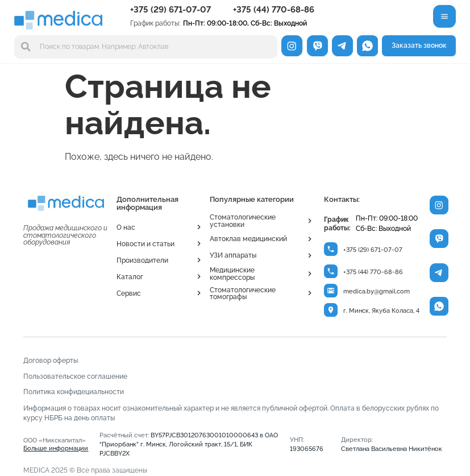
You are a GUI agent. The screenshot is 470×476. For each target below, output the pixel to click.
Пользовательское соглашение (75, 378)
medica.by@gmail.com (377, 293)
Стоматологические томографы (243, 293)
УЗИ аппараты (233, 255)
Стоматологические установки (243, 220)
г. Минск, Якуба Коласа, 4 (382, 312)
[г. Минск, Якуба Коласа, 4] (331, 311)
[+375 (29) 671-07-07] (331, 249)
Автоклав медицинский (248, 239)
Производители (142, 260)
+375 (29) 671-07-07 (170, 9)
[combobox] (146, 47)
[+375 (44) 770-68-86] (331, 272)
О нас (126, 227)
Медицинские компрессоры (232, 273)
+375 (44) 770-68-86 (274, 9)
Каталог (130, 277)
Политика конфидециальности (74, 393)
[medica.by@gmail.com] (331, 292)
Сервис (129, 293)
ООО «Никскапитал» (56, 446)
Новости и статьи (145, 244)
